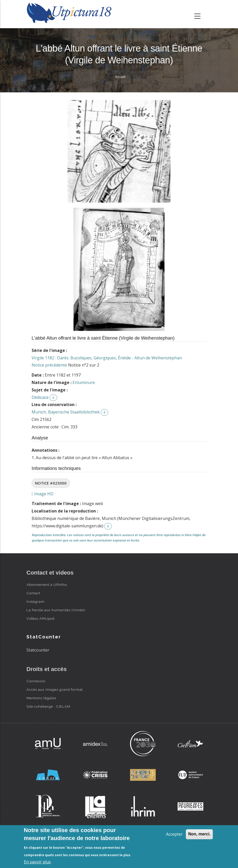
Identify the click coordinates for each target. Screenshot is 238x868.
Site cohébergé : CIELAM (48, 706)
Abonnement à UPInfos (47, 585)
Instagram (35, 601)
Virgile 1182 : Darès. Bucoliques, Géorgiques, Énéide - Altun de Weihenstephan (107, 358)
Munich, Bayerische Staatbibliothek (66, 412)
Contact (33, 593)
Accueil (120, 77)
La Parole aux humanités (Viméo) (56, 610)
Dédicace (40, 397)
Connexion (36, 681)
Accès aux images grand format (55, 689)
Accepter (174, 834)
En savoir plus (37, 862)
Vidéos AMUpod (40, 618)
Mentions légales (41, 698)
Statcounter (38, 650)
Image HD (43, 494)
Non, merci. (199, 834)
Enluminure (84, 382)
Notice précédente (49, 365)
